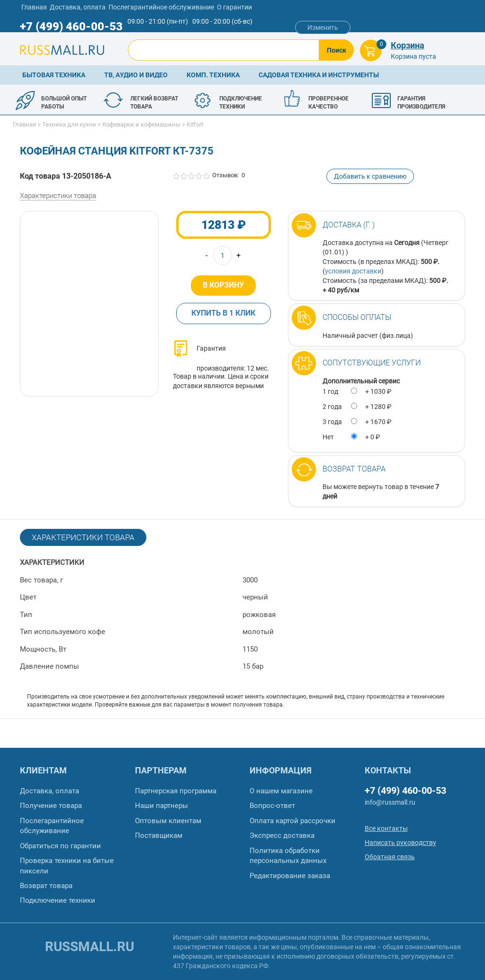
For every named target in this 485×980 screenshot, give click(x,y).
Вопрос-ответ (272, 806)
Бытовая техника (54, 75)
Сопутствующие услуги (372, 363)
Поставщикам (159, 835)
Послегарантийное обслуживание (161, 7)
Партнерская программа (176, 791)
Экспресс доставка (282, 835)
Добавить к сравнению (370, 176)
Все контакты (386, 828)
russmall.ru (90, 947)
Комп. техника (213, 75)
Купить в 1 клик (223, 313)
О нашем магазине (281, 791)
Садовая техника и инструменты (319, 75)
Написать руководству (400, 843)
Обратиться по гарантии (60, 846)
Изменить (323, 27)
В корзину (223, 285)
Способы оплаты (357, 317)
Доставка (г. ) (349, 225)
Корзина (408, 45)
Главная (34, 7)
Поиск (337, 50)
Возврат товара (354, 469)
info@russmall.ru (390, 802)
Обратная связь (390, 857)
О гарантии (234, 7)
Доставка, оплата (78, 7)
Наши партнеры (162, 806)
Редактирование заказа (290, 876)
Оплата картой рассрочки (292, 821)
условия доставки (353, 271)
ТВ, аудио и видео (136, 75)
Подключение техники (58, 900)
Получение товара (51, 806)
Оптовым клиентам (168, 821)
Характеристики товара (58, 196)
